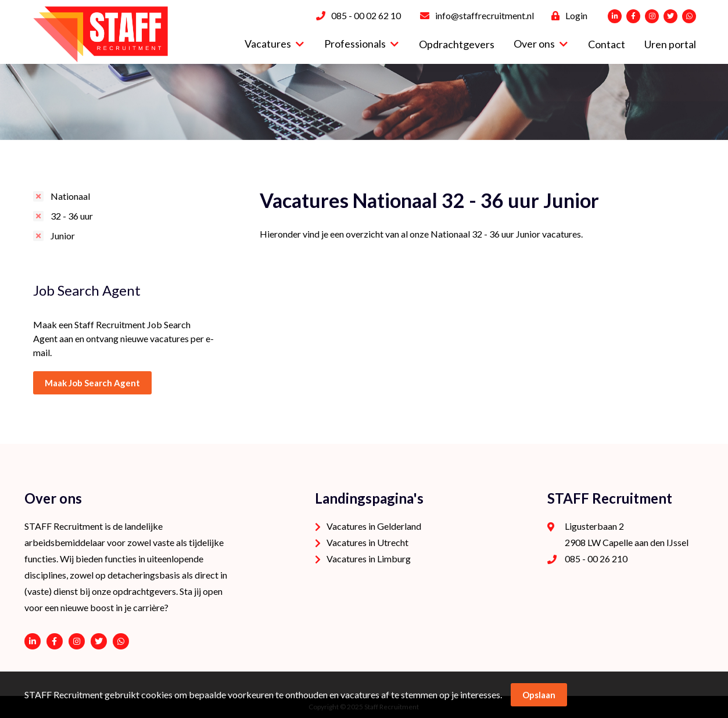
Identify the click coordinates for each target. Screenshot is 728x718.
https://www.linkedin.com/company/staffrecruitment (33, 641)
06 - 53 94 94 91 (121, 641)
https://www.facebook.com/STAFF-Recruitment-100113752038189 (55, 641)
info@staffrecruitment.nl (485, 15)
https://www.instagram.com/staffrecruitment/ (77, 641)
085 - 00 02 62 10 (366, 15)
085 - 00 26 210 (596, 559)
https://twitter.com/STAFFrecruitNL (99, 641)
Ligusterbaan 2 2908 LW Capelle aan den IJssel (627, 534)
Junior (63, 236)
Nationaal (70, 196)
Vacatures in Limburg (369, 559)
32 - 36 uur (72, 216)
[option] (364, 102)
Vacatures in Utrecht (367, 542)
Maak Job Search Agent (92, 383)
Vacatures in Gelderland (374, 526)
